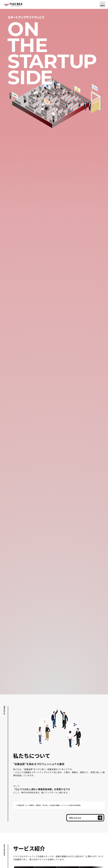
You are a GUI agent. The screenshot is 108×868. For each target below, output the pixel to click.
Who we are (86, 818)
